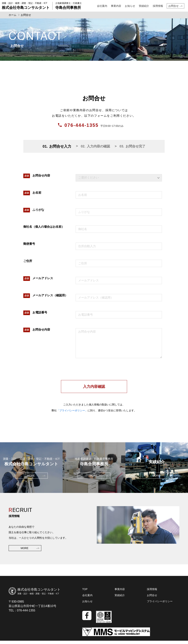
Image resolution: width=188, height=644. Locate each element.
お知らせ (130, 6)
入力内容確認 (94, 387)
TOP (85, 589)
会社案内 (102, 6)
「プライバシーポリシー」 (72, 410)
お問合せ (173, 6)
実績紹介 (144, 6)
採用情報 (158, 6)
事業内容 (116, 6)
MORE (25, 548)
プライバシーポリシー (160, 601)
